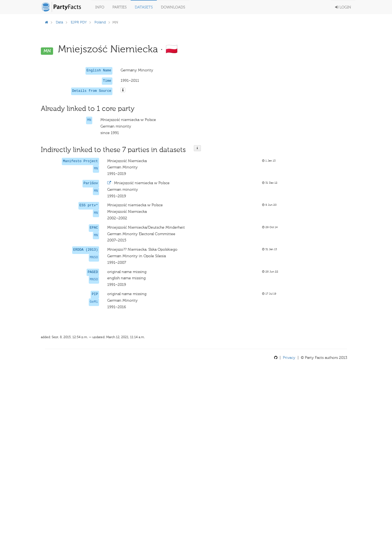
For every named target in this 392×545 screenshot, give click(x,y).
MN (89, 120)
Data (59, 22)
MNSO (94, 258)
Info (100, 7)
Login (343, 7)
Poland (100, 22)
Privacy (289, 358)
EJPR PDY (79, 22)
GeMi (94, 302)
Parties (120, 7)
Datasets (144, 7)
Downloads (173, 7)
